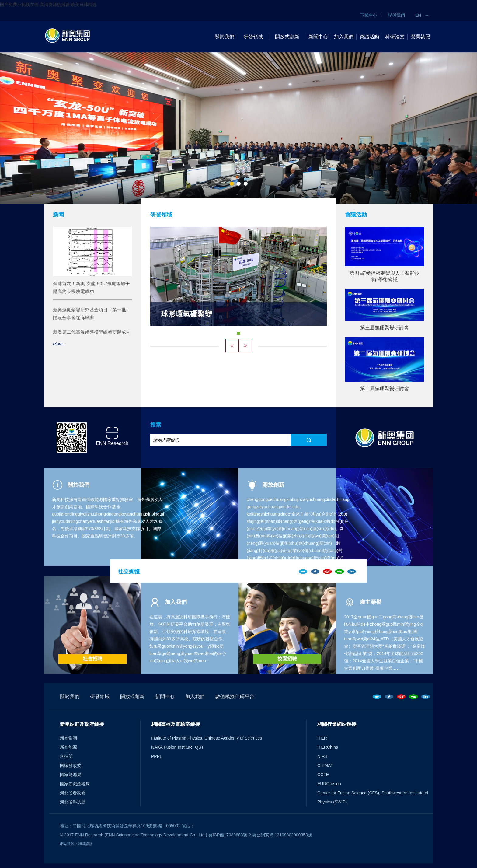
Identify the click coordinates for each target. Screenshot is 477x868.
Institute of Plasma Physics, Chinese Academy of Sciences (207, 738)
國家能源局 (71, 775)
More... (60, 344)
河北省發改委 (73, 793)
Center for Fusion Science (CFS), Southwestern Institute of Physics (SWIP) (373, 797)
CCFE (323, 775)
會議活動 (369, 37)
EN (422, 15)
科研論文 (395, 37)
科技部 (66, 756)
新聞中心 (318, 37)
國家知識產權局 (75, 784)
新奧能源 (68, 747)
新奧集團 (68, 738)
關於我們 (225, 37)
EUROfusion (329, 784)
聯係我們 (396, 15)
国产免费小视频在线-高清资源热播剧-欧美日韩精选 (48, 5)
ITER (322, 738)
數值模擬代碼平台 (235, 696)
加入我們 (344, 37)
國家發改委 (71, 765)
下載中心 (369, 15)
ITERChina (328, 747)
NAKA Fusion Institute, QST (178, 747)
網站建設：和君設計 (76, 844)
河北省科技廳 (73, 802)
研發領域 (253, 37)
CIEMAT (325, 765)
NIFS (322, 756)
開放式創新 (287, 37)
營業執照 (420, 37)
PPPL (157, 756)
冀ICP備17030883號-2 (230, 835)
